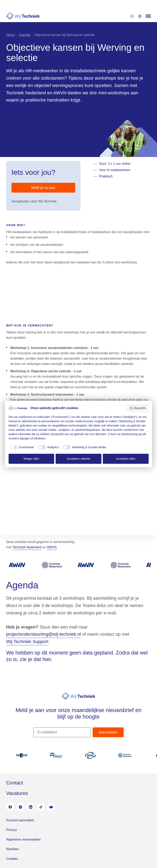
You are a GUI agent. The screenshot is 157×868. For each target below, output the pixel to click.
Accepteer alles (126, 459)
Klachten (12, 849)
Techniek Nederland (27, 547)
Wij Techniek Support (27, 642)
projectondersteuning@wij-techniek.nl (44, 634)
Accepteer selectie (78, 459)
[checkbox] (21, 447)
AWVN (52, 547)
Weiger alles (31, 459)
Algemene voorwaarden (23, 839)
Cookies (12, 859)
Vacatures (17, 793)
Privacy (11, 830)
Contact (15, 783)
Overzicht (138, 408)
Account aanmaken (20, 820)
